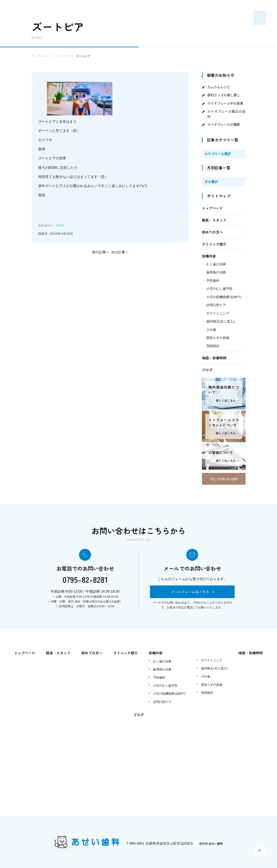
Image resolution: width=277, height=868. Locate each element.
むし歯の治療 (216, 264)
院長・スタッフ (214, 220)
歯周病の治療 (216, 272)
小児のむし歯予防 (219, 289)
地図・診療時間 (214, 358)
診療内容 (209, 256)
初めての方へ (212, 232)
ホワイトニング (218, 313)
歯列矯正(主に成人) (220, 321)
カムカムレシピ (219, 87)
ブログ (59, 226)
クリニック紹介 (214, 244)
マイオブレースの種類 (224, 124)
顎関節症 (213, 346)
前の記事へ (101, 252)
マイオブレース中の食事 (225, 103)
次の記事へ (120, 252)
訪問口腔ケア (216, 305)
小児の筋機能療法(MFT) (224, 297)
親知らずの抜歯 (218, 338)
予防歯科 (213, 281)
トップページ (212, 208)
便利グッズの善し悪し (224, 95)
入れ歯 (211, 330)
